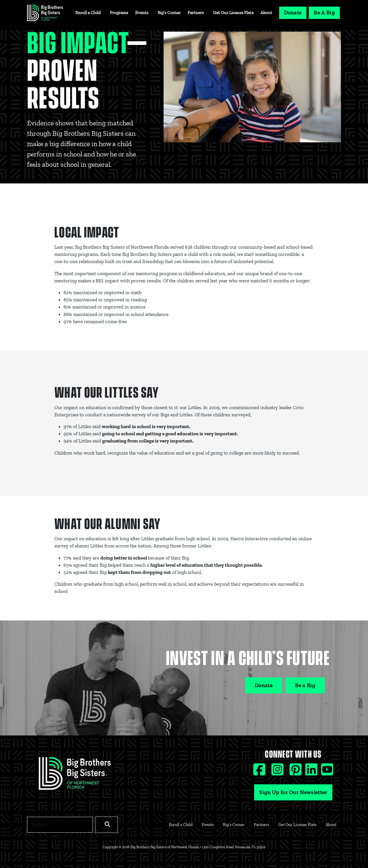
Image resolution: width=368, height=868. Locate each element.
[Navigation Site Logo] (45, 13)
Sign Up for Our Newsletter (293, 792)
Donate (293, 13)
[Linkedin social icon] (312, 772)
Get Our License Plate (233, 13)
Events (142, 13)
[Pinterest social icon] (296, 772)
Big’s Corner (169, 13)
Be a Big (305, 685)
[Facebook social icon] (260, 772)
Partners (196, 13)
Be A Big (324, 13)
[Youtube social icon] (327, 772)
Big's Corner (234, 825)
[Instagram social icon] (278, 772)
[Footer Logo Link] (75, 775)
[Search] (60, 825)
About (266, 13)
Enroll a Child (88, 13)
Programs (119, 13)
